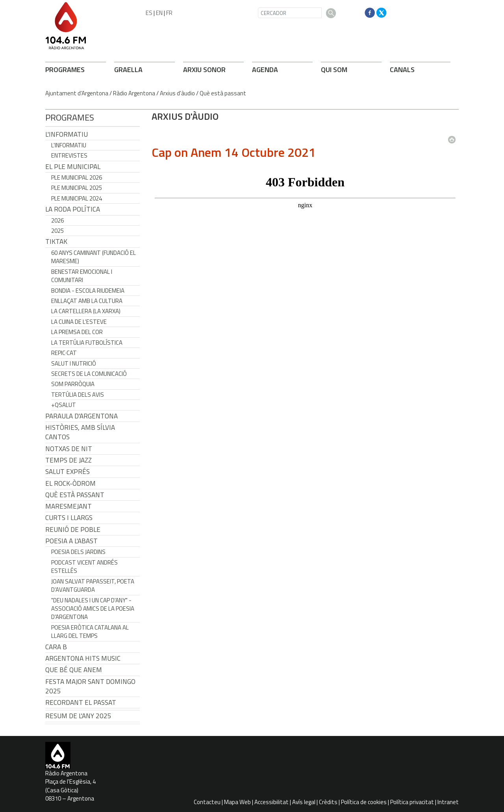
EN (159, 13)
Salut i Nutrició (74, 363)
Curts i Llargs (69, 518)
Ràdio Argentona (134, 93)
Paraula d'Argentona (82, 416)
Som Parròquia (73, 384)
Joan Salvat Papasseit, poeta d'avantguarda (93, 585)
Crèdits (328, 802)
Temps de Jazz (69, 460)
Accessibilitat (271, 802)
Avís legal (304, 802)
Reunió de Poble (73, 530)
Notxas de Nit (69, 449)
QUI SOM (334, 70)
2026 (57, 220)
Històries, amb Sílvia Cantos (80, 432)
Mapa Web (237, 802)
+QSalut (64, 405)
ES (149, 13)
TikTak (56, 242)
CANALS (402, 70)
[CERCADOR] (290, 13)
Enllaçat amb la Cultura (87, 301)
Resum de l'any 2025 (78, 716)
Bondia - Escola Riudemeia (88, 291)
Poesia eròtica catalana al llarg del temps (90, 632)
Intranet (448, 802)
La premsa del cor (77, 332)
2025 (57, 231)
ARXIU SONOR (204, 70)
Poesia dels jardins (78, 552)
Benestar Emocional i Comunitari (82, 276)
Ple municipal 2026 (77, 177)
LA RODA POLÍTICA (73, 209)
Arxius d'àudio (177, 93)
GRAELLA (128, 70)
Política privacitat (412, 802)
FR (169, 13)
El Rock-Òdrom (70, 483)
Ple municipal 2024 (77, 198)
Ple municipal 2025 (77, 188)
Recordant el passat (81, 702)
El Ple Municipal (73, 167)
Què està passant (223, 93)
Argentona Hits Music (83, 658)
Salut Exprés (68, 472)
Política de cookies (364, 802)
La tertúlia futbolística (87, 343)
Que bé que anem (74, 670)
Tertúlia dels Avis (78, 395)
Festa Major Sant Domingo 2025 (90, 686)
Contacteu (207, 802)
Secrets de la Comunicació (89, 374)
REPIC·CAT (64, 353)
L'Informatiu (67, 134)
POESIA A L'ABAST (71, 541)
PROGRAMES (65, 70)
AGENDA (265, 70)
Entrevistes (69, 155)
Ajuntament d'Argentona (77, 93)
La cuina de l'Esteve (79, 322)
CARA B (56, 647)
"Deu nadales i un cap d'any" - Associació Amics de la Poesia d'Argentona (93, 609)
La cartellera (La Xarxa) (86, 311)
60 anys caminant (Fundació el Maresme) (94, 257)
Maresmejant (69, 506)
